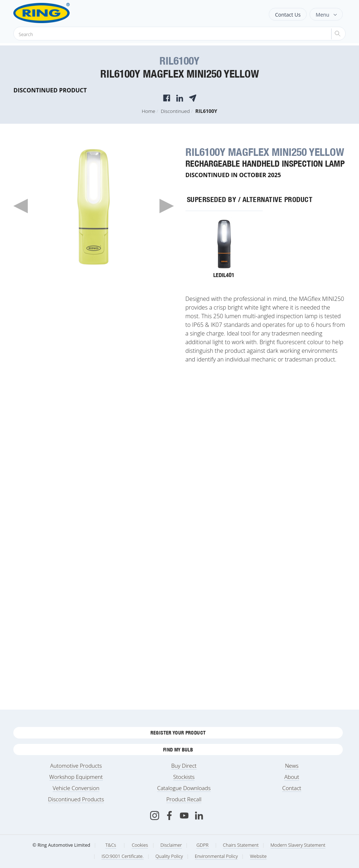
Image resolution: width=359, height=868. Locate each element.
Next (167, 206)
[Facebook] (169, 816)
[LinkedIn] (199, 816)
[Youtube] (184, 816)
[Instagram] (155, 816)
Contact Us (288, 15)
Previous (21, 206)
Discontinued (175, 111)
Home (148, 111)
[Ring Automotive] (59, 13)
